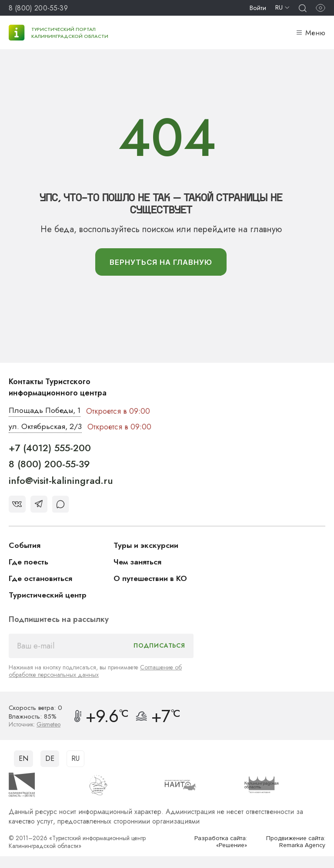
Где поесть (29, 562)
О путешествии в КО (151, 579)
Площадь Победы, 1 (45, 411)
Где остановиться (41, 579)
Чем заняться (138, 562)
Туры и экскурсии (146, 546)
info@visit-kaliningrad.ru (61, 481)
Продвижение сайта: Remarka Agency (295, 842)
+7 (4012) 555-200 (50, 448)
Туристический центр (48, 595)
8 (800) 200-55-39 (38, 8)
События (25, 546)
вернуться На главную (161, 262)
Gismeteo (49, 725)
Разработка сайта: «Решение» (221, 842)
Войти (258, 8)
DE (50, 759)
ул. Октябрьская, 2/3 (45, 427)
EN (23, 759)
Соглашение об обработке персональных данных (95, 671)
